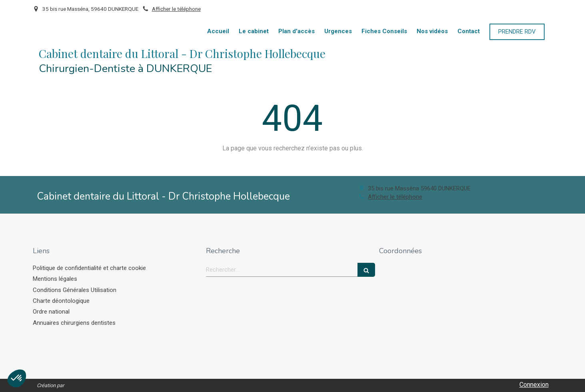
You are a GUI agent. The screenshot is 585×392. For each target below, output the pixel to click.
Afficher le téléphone (176, 9)
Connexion (534, 385)
